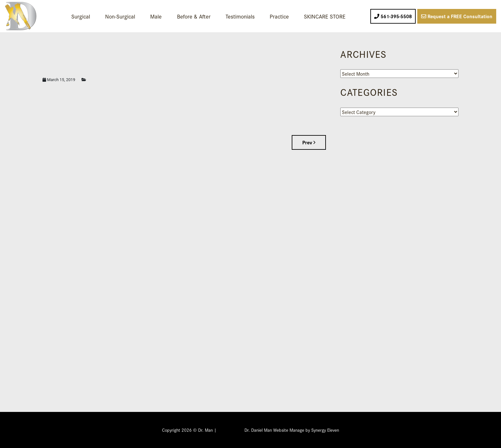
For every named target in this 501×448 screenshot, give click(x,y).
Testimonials (240, 16)
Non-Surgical (120, 16)
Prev (309, 142)
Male (156, 16)
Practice (279, 16)
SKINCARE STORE (325, 16)
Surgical (81, 16)
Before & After (194, 16)
